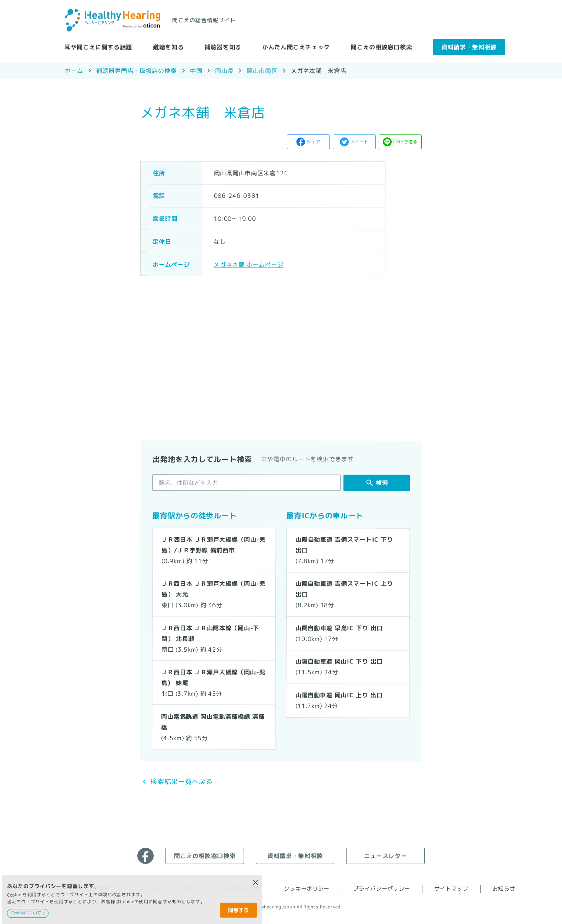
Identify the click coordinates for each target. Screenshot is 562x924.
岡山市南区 (262, 70)
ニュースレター (386, 855)
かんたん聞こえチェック (296, 47)
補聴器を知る (223, 47)
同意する (238, 910)
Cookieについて (26, 913)
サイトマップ (451, 889)
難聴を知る (168, 47)
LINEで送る (405, 142)
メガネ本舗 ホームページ (249, 264)
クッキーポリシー (307, 889)
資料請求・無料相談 (469, 47)
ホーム (74, 70)
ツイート (360, 142)
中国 (196, 71)
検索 (382, 483)
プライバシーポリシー (382, 889)
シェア (314, 142)
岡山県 (224, 70)
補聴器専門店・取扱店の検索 (136, 70)
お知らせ (504, 889)
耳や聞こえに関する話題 (98, 47)
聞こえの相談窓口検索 (381, 47)
